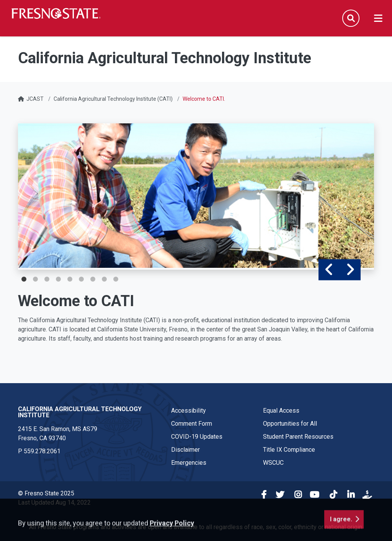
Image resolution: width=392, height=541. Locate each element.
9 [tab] (116, 279)
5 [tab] (70, 279)
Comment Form (192, 424)
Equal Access (281, 411)
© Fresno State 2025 (46, 493)
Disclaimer (185, 450)
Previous (329, 270)
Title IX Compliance (289, 450)
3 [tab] (47, 279)
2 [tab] (35, 279)
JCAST (35, 99)
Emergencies (189, 463)
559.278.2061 (42, 451)
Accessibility (189, 411)
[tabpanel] (196, 196)
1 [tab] (24, 279)
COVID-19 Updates (197, 437)
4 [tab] (58, 279)
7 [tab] (93, 279)
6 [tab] (81, 279)
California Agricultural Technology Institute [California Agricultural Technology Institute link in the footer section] (80, 412)
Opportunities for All (290, 424)
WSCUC (273, 463)
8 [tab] (104, 279)
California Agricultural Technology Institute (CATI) (113, 99)
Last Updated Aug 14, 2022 (54, 502)
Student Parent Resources (298, 437)
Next (350, 270)
